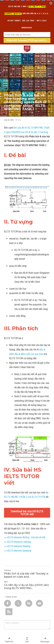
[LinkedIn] (29, 603)
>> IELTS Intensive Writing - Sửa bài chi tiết (25, 537)
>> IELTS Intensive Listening (17, 542)
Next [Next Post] (6, 582)
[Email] (39, 603)
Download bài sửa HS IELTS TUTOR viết (27, 513)
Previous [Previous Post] (7, 570)
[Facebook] (7, 603)
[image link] (27, 49)
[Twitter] (18, 603)
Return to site (10, 597)
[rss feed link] (9, 612)
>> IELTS (9, 551)
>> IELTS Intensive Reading (17, 546)
